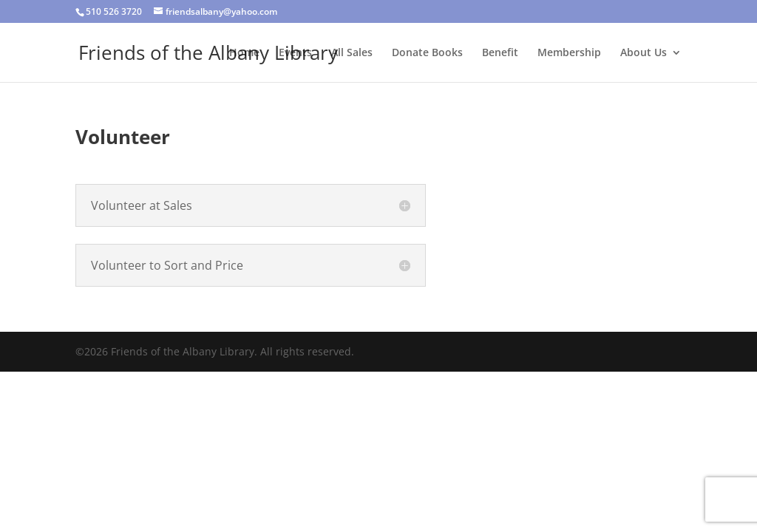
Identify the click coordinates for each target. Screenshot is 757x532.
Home (244, 53)
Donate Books (427, 53)
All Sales (352, 53)
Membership (569, 53)
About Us (644, 53)
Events (295, 53)
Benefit (500, 53)
